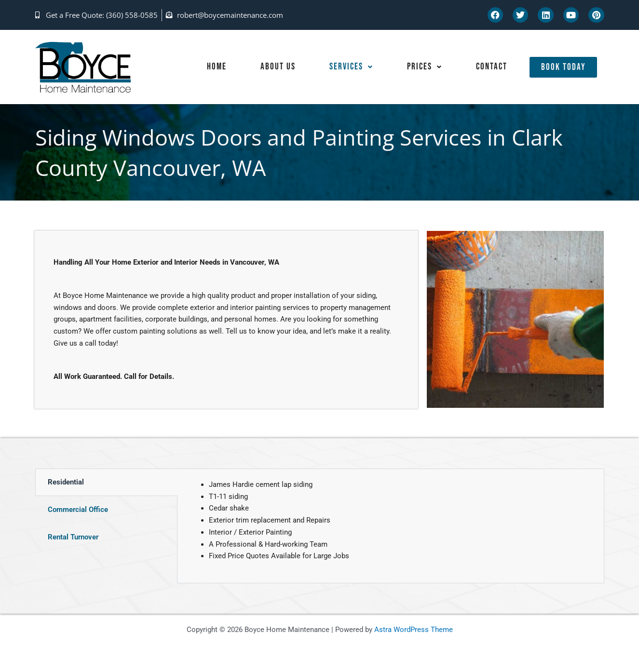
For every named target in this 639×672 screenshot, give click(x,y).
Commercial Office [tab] (78, 510)
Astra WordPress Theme (414, 630)
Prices (423, 67)
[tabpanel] (391, 526)
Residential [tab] (66, 482)
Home (213, 67)
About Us (275, 67)
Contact (491, 67)
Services (348, 67)
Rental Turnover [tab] (73, 537)
